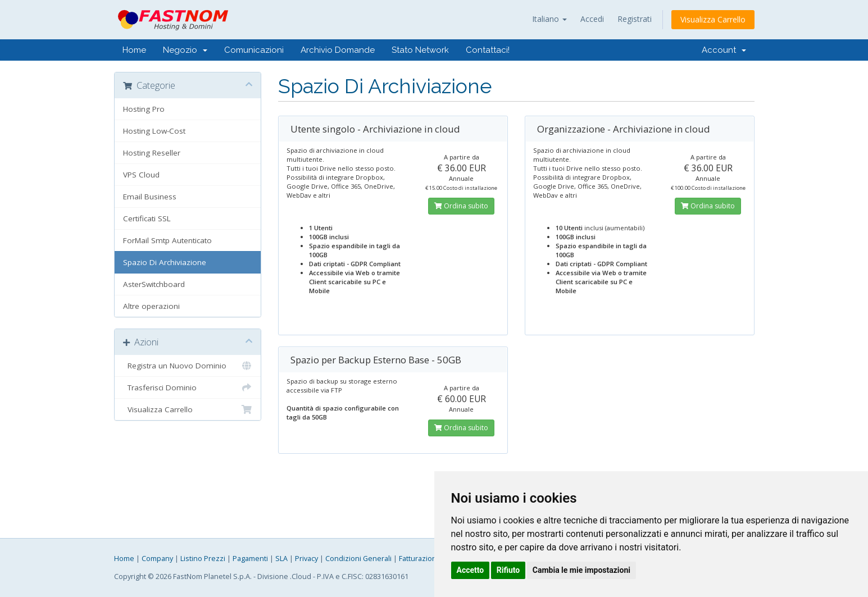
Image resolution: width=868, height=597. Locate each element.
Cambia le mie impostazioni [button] (581, 570)
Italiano (549, 19)
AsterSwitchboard (154, 284)
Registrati (635, 19)
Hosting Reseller (152, 153)
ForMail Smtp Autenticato (167, 240)
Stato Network (420, 50)
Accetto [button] (471, 570)
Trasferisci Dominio (188, 388)
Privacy (306, 559)
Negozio (185, 50)
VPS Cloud (141, 175)
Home (134, 50)
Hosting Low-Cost (154, 131)
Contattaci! (488, 50)
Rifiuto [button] (508, 570)
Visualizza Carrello (713, 19)
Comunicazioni (254, 50)
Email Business (150, 197)
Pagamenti (250, 559)
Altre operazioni (151, 306)
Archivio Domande (338, 50)
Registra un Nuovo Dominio (188, 366)
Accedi (592, 19)
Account (724, 50)
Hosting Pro (144, 109)
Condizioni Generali (358, 559)
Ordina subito (461, 206)
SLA (281, 559)
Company (157, 559)
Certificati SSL (147, 218)
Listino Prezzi (203, 559)
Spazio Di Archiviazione (165, 262)
